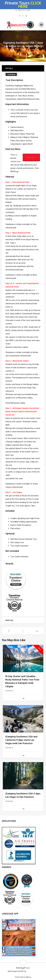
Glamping (11, 74)
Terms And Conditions (23, 977)
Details (9, 68)
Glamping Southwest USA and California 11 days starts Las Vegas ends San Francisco (21, 740)
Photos (9, 620)
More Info (31, 157)
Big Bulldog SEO (32, 971)
